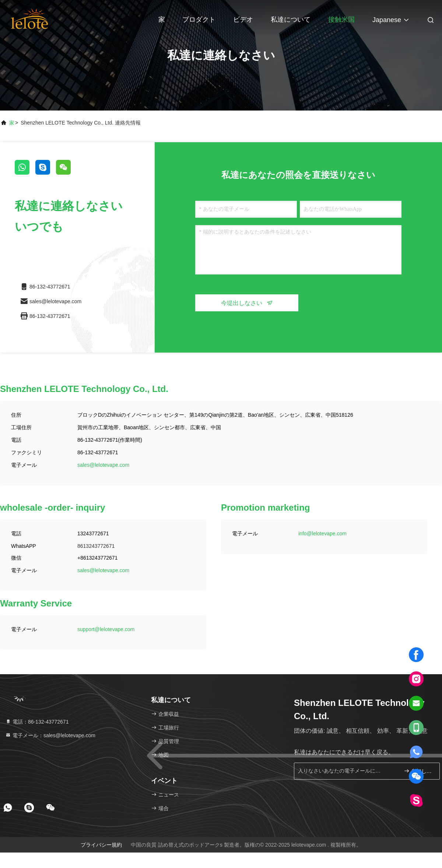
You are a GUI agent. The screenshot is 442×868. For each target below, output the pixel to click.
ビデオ (243, 20)
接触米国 (341, 20)
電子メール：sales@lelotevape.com (50, 735)
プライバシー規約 (101, 845)
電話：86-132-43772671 (37, 722)
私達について (291, 20)
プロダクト (199, 20)
